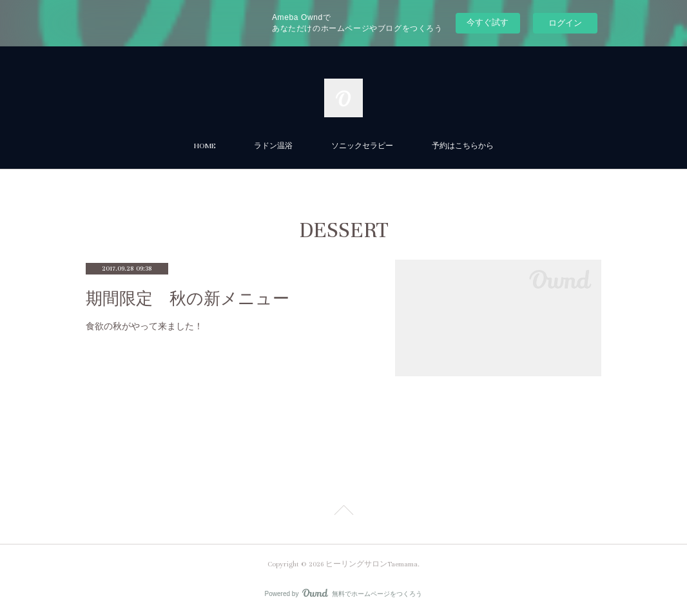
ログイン (565, 23)
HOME (205, 146)
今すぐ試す (488, 22)
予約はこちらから (463, 146)
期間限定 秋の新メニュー (188, 299)
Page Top (343, 512)
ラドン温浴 (273, 146)
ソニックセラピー (362, 146)
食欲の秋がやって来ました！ (144, 326)
